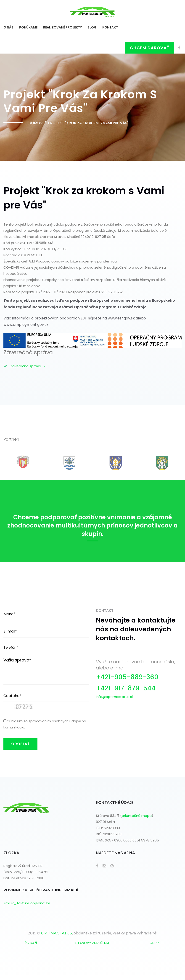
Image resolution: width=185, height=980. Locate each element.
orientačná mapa (137, 816)
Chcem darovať (150, 48)
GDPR (154, 943)
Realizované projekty (62, 27)
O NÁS (8, 27)
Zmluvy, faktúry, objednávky (27, 903)
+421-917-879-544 (126, 688)
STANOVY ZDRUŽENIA (92, 943)
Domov (36, 123)
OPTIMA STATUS (57, 933)
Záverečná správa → (28, 366)
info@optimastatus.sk (115, 697)
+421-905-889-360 (127, 677)
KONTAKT (110, 27)
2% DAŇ (31, 943)
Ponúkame (28, 27)
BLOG (92, 27)
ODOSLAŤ (20, 744)
